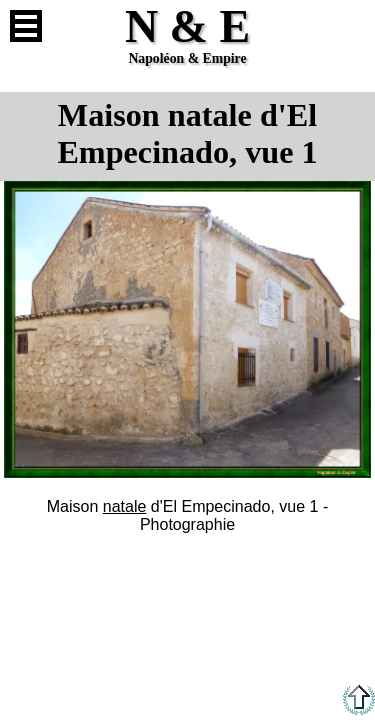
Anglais (349, 26)
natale (125, 506)
